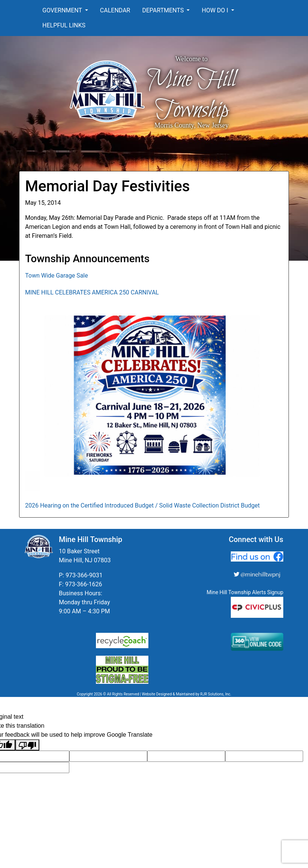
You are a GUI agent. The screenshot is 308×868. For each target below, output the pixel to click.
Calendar (115, 10)
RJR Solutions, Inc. (216, 694)
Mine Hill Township (191, 95)
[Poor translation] (27, 745)
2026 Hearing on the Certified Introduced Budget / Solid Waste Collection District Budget (142, 505)
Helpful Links (64, 25)
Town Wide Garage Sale (57, 276)
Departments (164, 10)
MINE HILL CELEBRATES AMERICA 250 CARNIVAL (92, 292)
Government (63, 10)
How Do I (215, 10)
